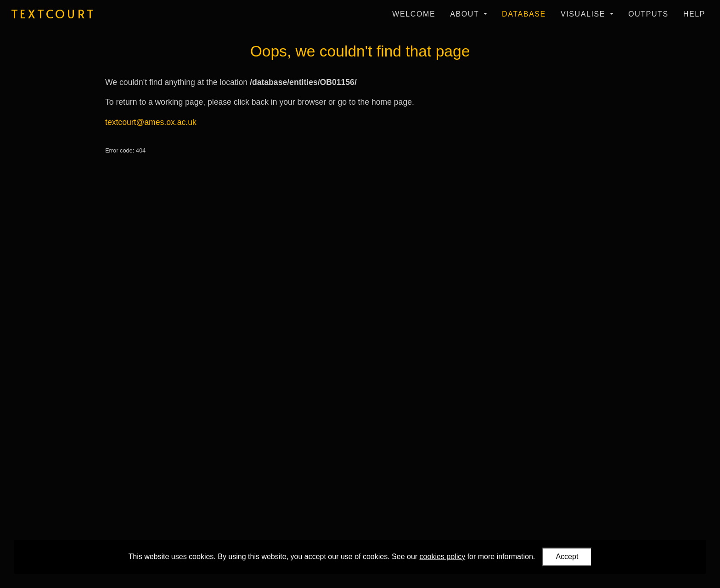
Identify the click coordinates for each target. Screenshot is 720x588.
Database (524, 14)
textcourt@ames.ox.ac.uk (151, 122)
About (466, 14)
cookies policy (443, 556)
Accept (567, 557)
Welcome (414, 14)
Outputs (648, 14)
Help (694, 14)
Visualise (584, 14)
